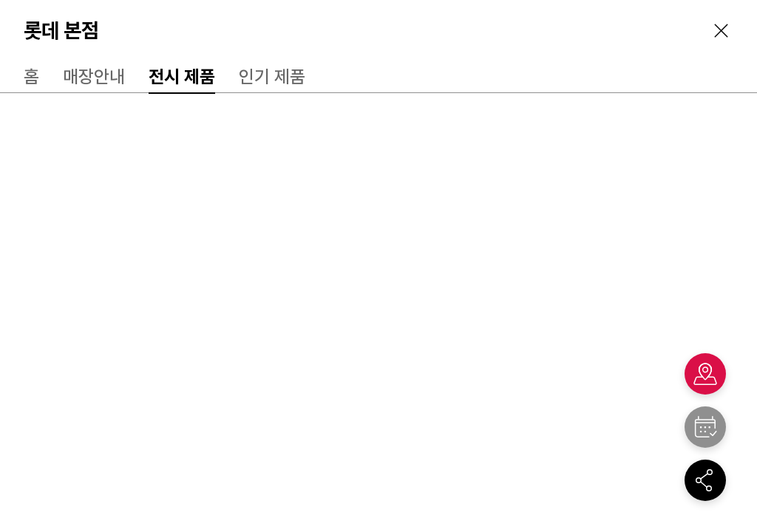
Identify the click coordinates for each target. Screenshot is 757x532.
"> (705, 427)
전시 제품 (182, 76)
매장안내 (94, 76)
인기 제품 (272, 76)
